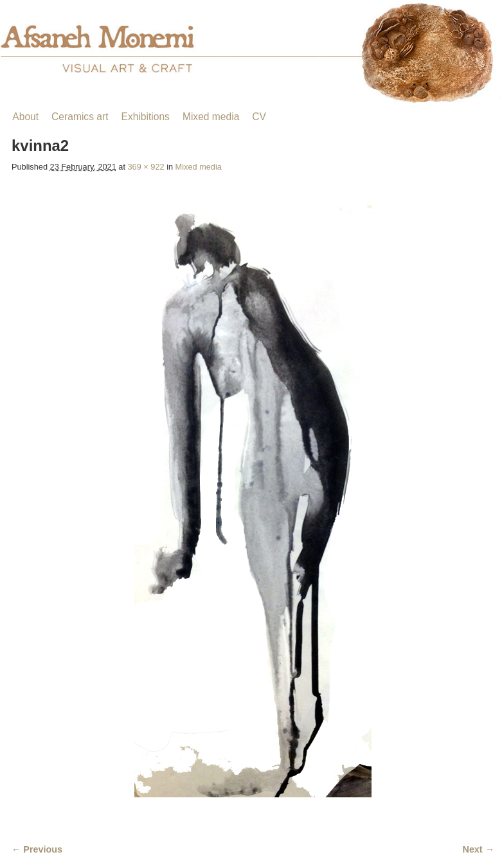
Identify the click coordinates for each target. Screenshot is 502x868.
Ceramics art (80, 117)
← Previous (37, 849)
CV (259, 117)
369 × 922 (146, 167)
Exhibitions (145, 117)
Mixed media (211, 117)
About (25, 117)
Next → (479, 849)
